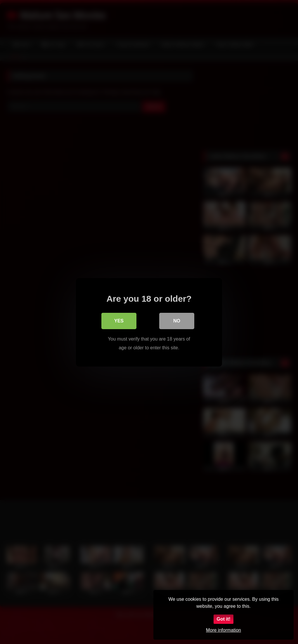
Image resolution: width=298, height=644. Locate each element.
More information (223, 630)
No (177, 321)
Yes (119, 321)
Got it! (223, 619)
